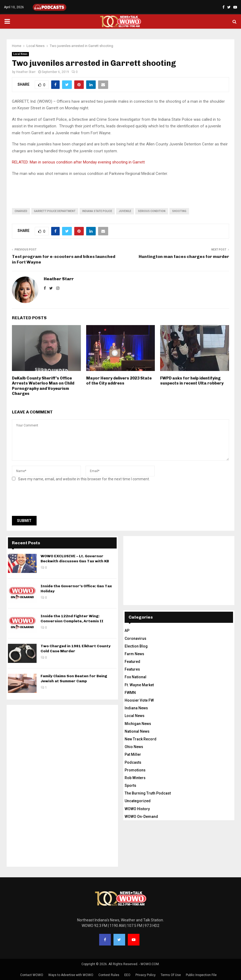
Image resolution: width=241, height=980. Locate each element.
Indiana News (136, 708)
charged (21, 211)
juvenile (125, 211)
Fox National (135, 677)
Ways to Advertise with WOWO (71, 975)
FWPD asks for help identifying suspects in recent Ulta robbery (192, 381)
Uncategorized (138, 801)
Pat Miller (133, 754)
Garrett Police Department (55, 211)
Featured (132, 662)
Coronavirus (135, 638)
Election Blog (136, 646)
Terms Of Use (171, 975)
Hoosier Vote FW (139, 700)
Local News (20, 54)
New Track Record (141, 739)
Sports (130, 785)
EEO (127, 975)
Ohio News (134, 747)
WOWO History (137, 809)
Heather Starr (26, 72)
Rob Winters (135, 778)
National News (137, 731)
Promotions (135, 770)
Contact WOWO (32, 975)
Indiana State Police (97, 211)
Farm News (134, 654)
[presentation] (52, 500)
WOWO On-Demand (141, 817)
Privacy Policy (146, 975)
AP (127, 631)
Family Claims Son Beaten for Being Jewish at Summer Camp (74, 678)
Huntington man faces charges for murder (184, 256)
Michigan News (138, 724)
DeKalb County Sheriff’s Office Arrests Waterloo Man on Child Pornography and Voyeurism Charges (43, 386)
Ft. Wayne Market (139, 685)
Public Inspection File (201, 975)
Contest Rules (109, 975)
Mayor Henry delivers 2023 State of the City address (119, 381)
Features (132, 669)
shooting (179, 211)
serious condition (152, 211)
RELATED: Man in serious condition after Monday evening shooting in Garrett (78, 162)
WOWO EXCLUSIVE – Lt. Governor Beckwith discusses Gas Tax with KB (75, 558)
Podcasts (133, 762)
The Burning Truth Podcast (148, 793)
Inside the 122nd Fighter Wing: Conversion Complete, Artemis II (72, 618)
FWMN (130, 693)
